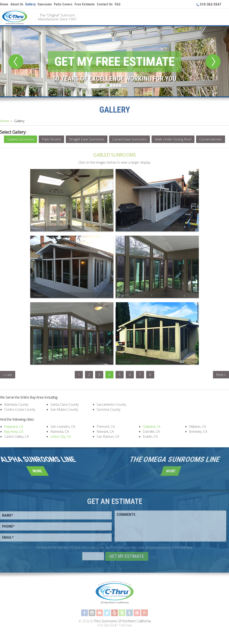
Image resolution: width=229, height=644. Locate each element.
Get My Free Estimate (114, 62)
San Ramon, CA (108, 436)
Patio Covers (63, 4)
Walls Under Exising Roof (173, 139)
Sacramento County (111, 404)
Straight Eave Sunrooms (87, 139)
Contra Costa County (20, 409)
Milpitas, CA (198, 426)
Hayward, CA (14, 426)
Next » (221, 375)
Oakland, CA (152, 426)
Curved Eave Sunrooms (129, 139)
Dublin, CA (150, 436)
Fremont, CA (106, 426)
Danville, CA (151, 431)
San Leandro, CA (63, 426)
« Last (8, 375)
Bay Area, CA (14, 431)
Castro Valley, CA (17, 436)
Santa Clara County (65, 404)
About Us (17, 4)
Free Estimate (85, 4)
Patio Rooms (51, 139)
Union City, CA (61, 436)
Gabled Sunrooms (21, 139)
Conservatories (211, 139)
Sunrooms (45, 4)
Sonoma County (108, 409)
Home (4, 4)
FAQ (118, 4)
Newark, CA (105, 431)
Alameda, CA (60, 431)
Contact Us (105, 4)
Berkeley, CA (198, 431)
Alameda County (16, 404)
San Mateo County (64, 409)
